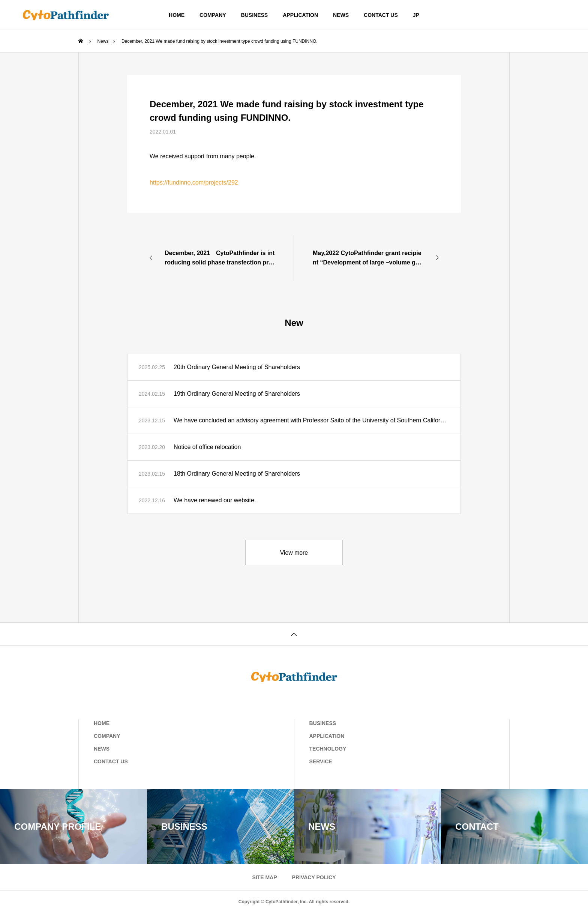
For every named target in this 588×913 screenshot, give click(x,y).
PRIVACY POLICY (314, 877)
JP (416, 15)
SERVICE (321, 761)
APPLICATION (300, 15)
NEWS (341, 15)
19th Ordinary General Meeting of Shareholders (237, 394)
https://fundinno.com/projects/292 (194, 182)
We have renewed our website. (215, 500)
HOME (177, 15)
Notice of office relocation (207, 447)
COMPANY (213, 15)
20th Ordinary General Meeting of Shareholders (237, 367)
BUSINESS (255, 15)
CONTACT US (381, 15)
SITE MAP (264, 877)
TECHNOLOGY (328, 749)
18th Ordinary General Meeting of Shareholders (237, 474)
